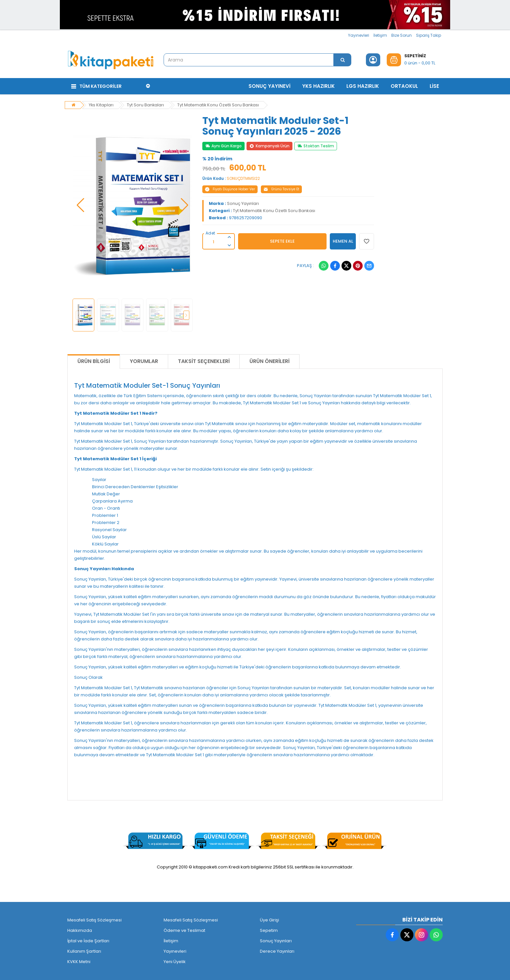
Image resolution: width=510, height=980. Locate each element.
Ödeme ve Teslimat (184, 930)
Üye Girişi (269, 920)
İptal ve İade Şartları (88, 940)
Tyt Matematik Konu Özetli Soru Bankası (219, 105)
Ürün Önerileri (269, 361)
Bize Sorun (402, 35)
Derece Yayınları (277, 951)
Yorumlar (144, 361)
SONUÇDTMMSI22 (243, 178)
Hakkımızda (80, 930)
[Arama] (342, 60)
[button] (81, 205)
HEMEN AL (343, 241)
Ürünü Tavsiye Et (281, 189)
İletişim (380, 35)
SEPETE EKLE (282, 241)
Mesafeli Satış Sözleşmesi (94, 920)
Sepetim (269, 930)
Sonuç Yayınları (243, 203)
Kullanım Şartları (84, 951)
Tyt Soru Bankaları (146, 105)
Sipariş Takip (429, 35)
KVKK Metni (79, 961)
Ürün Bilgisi (94, 361)
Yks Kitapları (101, 105)
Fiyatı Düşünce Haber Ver (230, 189)
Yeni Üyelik (175, 961)
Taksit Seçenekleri (204, 361)
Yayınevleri (359, 35)
